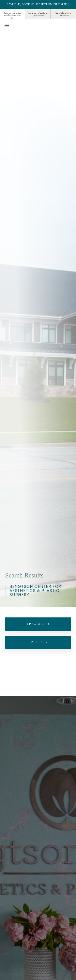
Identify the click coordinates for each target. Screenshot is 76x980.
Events (38, 642)
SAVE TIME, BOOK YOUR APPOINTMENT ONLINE (38, 5)
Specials (38, 624)
